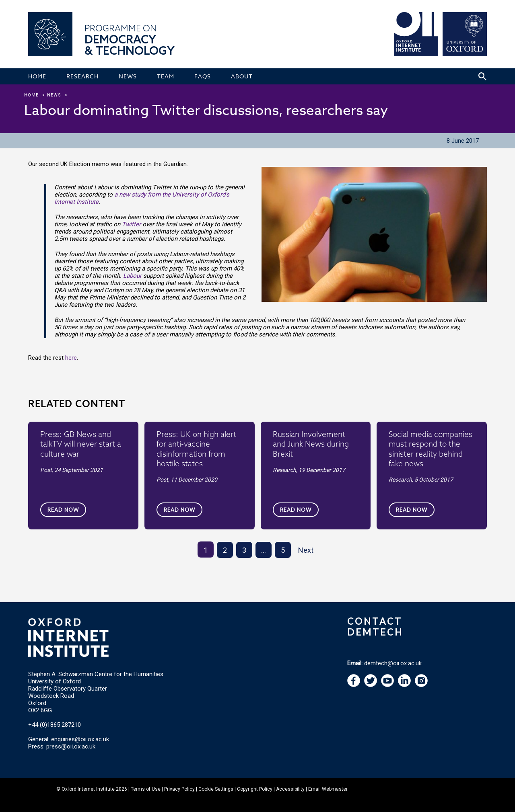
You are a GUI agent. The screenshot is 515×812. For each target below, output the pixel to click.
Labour (132, 276)
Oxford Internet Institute (88, 789)
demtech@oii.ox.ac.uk (393, 663)
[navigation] (387, 685)
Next (306, 550)
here (71, 358)
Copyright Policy (255, 789)
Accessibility (290, 789)
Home (31, 95)
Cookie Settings (216, 789)
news (54, 95)
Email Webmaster (328, 789)
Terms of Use (146, 789)
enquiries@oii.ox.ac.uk (80, 739)
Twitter (131, 224)
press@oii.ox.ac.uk (71, 746)
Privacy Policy (179, 789)
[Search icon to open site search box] (482, 76)
